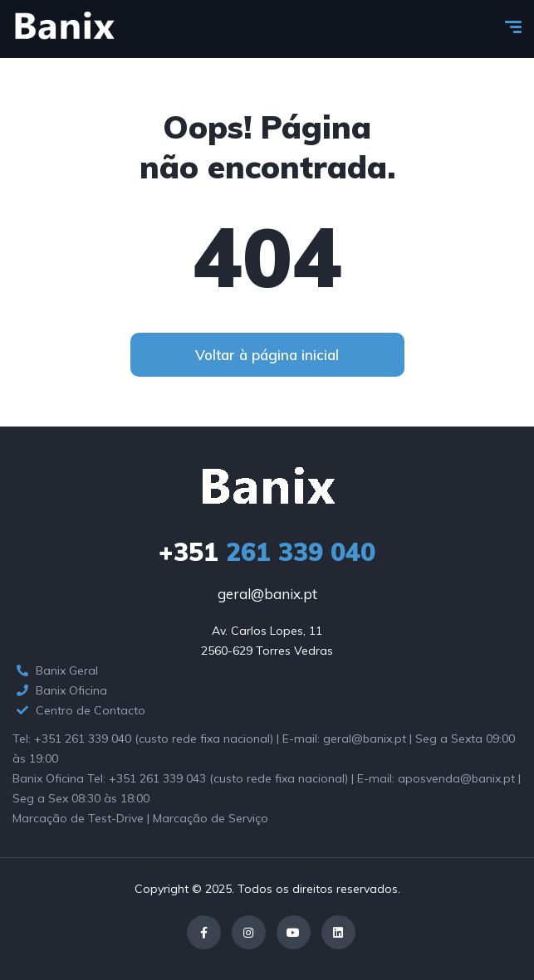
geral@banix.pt (267, 594)
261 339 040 (267, 552)
